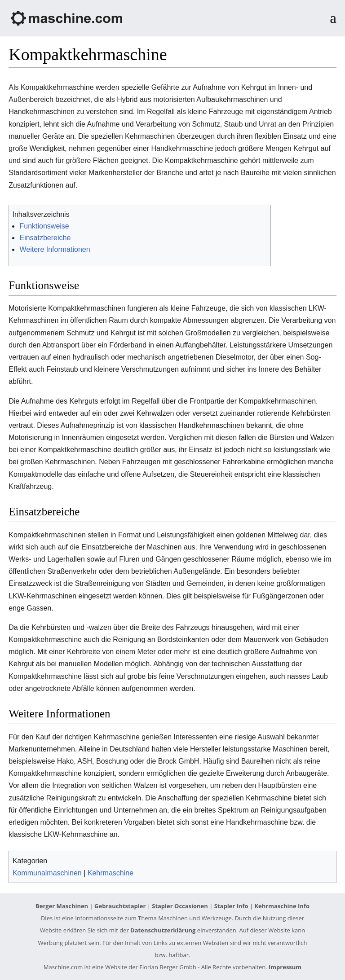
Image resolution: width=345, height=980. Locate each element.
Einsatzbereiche (45, 238)
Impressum (285, 967)
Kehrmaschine (111, 873)
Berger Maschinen (62, 906)
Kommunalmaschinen (47, 873)
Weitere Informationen (55, 249)
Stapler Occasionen (180, 906)
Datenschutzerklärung (163, 930)
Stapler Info (231, 906)
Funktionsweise (44, 226)
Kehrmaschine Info (282, 906)
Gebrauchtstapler (120, 906)
